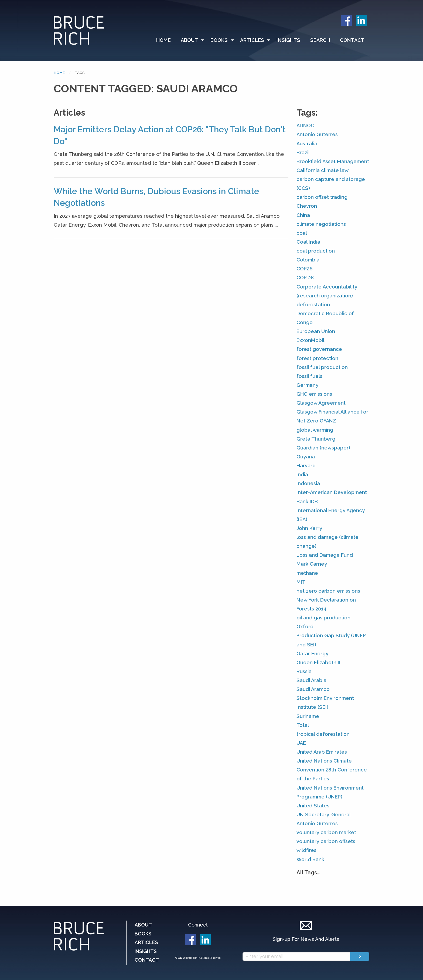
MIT (301, 582)
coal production (316, 251)
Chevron (307, 206)
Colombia (308, 260)
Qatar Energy (312, 654)
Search (320, 40)
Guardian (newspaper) (323, 448)
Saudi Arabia (311, 680)
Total (303, 725)
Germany (307, 385)
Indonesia (308, 483)
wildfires (306, 850)
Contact (352, 40)
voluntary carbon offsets (326, 841)
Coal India (308, 242)
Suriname (308, 716)
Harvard (306, 466)
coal (302, 233)
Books (219, 40)
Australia (307, 144)
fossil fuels (309, 376)
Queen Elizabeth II (318, 662)
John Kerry (309, 528)
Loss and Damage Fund (325, 555)
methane (307, 573)
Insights (288, 40)
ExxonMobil (310, 340)
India (302, 474)
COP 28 (305, 278)
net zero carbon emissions (328, 591)
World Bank (310, 859)
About (189, 40)
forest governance (319, 349)
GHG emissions (314, 394)
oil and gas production (323, 618)
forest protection (317, 358)
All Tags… (308, 872)
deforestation (313, 305)
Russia (304, 671)
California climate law (323, 170)
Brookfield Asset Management (333, 161)
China (303, 215)
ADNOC (305, 125)
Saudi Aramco (313, 689)
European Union (316, 331)
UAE (301, 743)
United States (313, 806)
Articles (252, 40)
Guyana (306, 457)
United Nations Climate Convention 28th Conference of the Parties (332, 770)
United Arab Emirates (322, 752)
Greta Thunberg (316, 439)
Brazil (303, 152)
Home (163, 40)
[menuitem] (166, 40)
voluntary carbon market (326, 832)
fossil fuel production (322, 367)
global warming (315, 430)
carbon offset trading (322, 197)
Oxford (305, 627)
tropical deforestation (323, 734)
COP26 (305, 269)
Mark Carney (312, 564)
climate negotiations (321, 224)
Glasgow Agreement (321, 403)
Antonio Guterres (317, 134)
